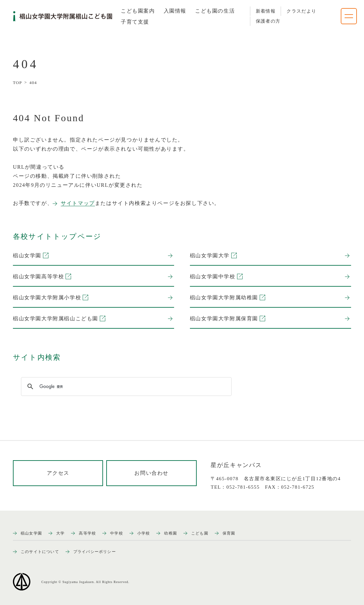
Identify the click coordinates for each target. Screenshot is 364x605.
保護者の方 (268, 21)
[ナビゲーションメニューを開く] (349, 16)
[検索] (125, 387)
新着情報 (266, 11)
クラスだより (301, 11)
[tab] (138, 11)
